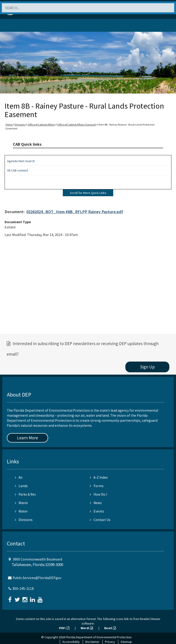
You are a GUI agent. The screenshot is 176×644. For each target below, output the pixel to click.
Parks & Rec (25, 494)
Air (19, 477)
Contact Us (100, 520)
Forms (97, 486)
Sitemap (126, 642)
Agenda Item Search (21, 161)
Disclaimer (92, 642)
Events (97, 511)
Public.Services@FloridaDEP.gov (37, 578)
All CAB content (18, 170)
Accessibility (71, 642)
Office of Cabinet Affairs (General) (77, 125)
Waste (21, 503)
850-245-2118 (23, 589)
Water (21, 511)
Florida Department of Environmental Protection (99, 637)
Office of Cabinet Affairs (41, 125)
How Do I (98, 494)
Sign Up (147, 367)
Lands (21, 486)
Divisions (20, 125)
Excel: (110, 628)
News (96, 503)
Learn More (27, 438)
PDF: (64, 628)
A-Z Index (99, 477)
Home (9, 125)
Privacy (110, 642)
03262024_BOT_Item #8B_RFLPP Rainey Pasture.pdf (75, 212)
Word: (87, 628)
